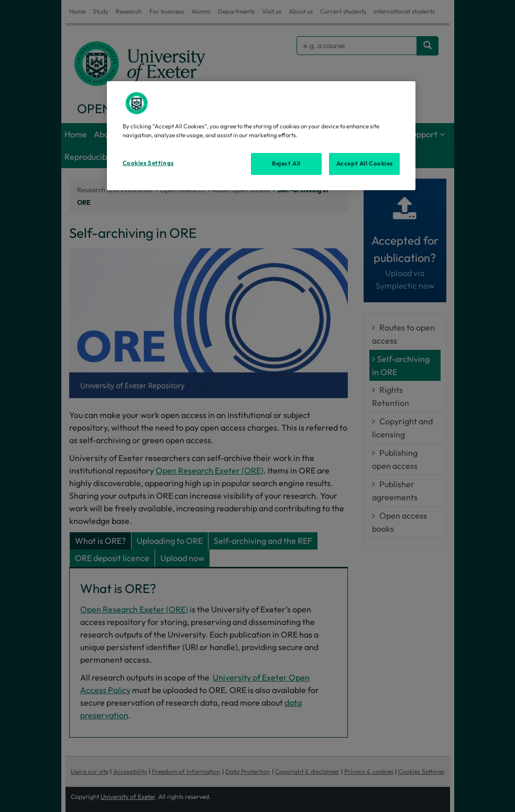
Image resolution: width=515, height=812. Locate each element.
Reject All (286, 163)
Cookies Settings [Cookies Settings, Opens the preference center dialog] (148, 163)
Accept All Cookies (365, 163)
